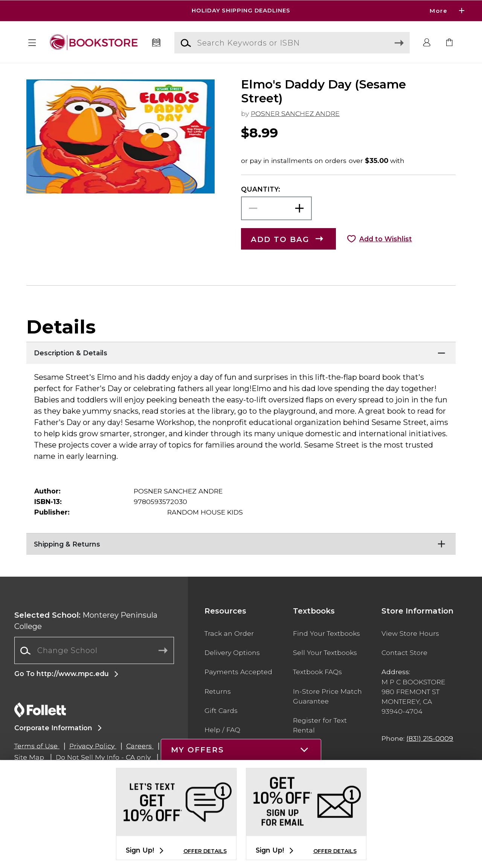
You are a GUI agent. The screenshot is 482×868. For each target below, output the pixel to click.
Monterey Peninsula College (86, 621)
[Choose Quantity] (276, 208)
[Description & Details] (241, 351)
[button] (32, 43)
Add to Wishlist (386, 239)
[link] (450, 43)
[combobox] (94, 651)
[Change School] (94, 650)
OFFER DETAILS (205, 851)
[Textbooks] (156, 43)
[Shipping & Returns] (241, 542)
